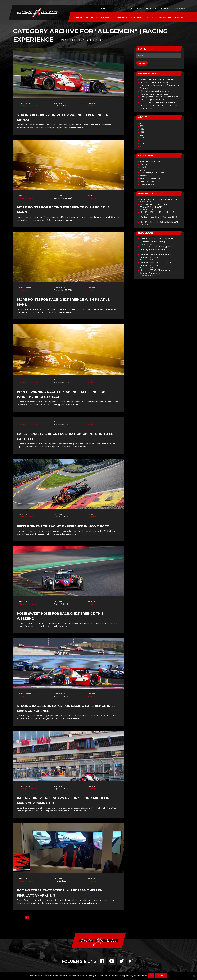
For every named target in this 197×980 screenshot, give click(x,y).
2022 (142, 132)
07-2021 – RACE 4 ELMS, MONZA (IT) (157, 212)
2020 (142, 138)
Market (143, 176)
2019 (142, 141)
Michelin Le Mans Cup (150, 179)
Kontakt (180, 17)
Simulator (137, 17)
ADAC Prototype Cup (150, 161)
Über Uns (105, 17)
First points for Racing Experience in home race (63, 526)
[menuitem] (79, 17)
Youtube (151, 9)
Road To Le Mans (148, 185)
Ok (151, 976)
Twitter (165, 9)
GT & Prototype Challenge (152, 173)
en (101, 9)
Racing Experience (28, 106)
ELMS (143, 170)
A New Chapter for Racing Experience (158, 79)
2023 (142, 129)
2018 (142, 144)
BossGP (144, 167)
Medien (150, 17)
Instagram (179, 9)
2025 (142, 123)
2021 (142, 135)
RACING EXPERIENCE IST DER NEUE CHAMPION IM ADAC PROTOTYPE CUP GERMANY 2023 (158, 105)
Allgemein (93, 106)
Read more (161, 976)
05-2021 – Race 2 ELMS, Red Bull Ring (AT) (160, 222)
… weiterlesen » (75, 128)
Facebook (136, 9)
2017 (142, 146)
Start (79, 17)
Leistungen (121, 17)
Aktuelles (91, 17)
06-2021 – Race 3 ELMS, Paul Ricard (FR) (159, 217)
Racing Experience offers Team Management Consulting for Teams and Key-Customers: (161, 85)
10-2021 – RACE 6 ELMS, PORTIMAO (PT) (159, 199)
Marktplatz (165, 17)
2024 (142, 126)
